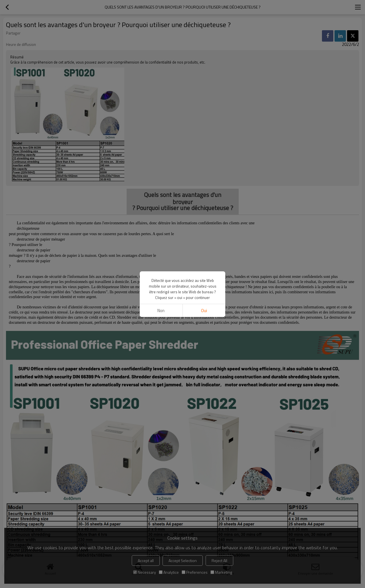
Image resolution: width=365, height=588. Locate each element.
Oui (204, 311)
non (161, 311)
